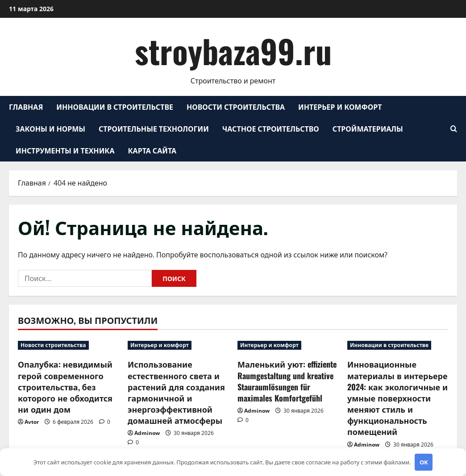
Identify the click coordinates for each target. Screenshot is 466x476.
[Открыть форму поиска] (454, 129)
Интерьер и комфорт (340, 107)
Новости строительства (236, 107)
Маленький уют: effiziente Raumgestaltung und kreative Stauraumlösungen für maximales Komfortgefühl (287, 381)
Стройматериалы (368, 128)
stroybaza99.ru (233, 51)
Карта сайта (152, 150)
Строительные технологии (154, 128)
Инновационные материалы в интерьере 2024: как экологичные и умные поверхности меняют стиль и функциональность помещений (397, 398)
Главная (26, 107)
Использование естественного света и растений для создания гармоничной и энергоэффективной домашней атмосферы (176, 392)
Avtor (32, 422)
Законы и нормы (50, 128)
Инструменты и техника (65, 150)
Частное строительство (271, 128)
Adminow (147, 433)
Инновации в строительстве (115, 107)
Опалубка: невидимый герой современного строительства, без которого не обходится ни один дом (65, 387)
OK (424, 462)
